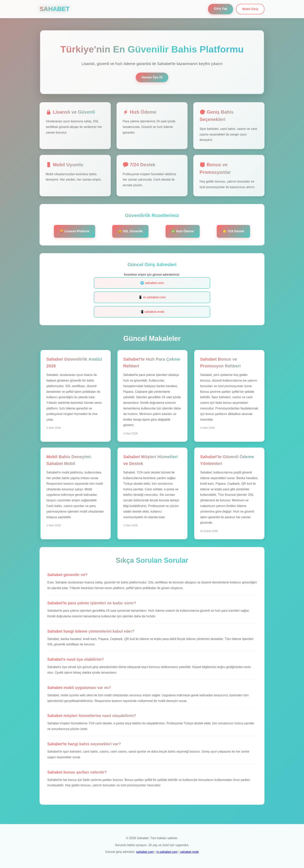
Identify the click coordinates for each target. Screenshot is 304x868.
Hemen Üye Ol (152, 77)
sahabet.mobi (189, 852)
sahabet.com (145, 852)
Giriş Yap (221, 9)
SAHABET (55, 9)
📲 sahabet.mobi (152, 312)
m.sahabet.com (167, 852)
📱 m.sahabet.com (152, 297)
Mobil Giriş (250, 9)
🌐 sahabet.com (152, 283)
